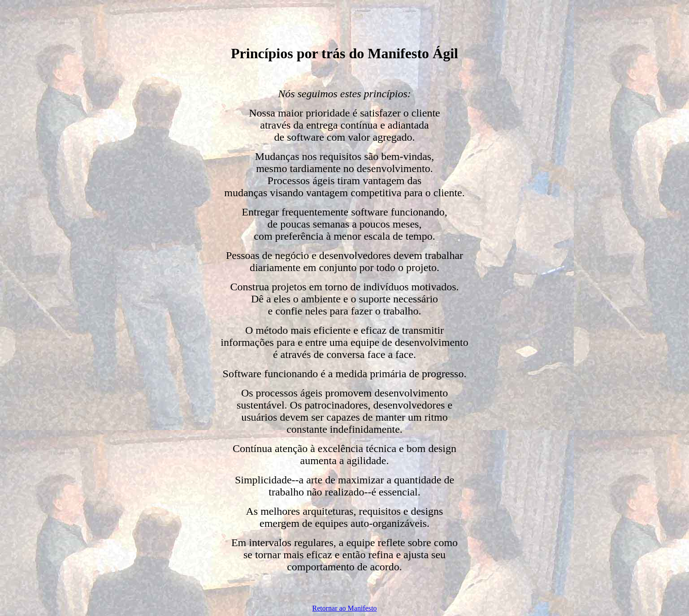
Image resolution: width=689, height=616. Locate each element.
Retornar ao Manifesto (345, 608)
